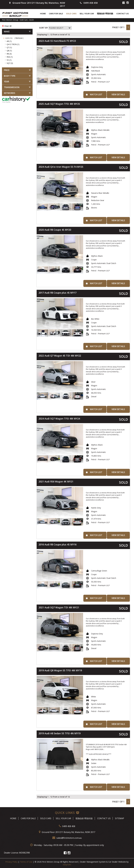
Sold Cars (71, 13)
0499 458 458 (89, 3)
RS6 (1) (10, 57)
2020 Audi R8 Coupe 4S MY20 (55, 230)
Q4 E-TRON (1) (13, 44)
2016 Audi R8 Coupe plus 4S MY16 (58, 544)
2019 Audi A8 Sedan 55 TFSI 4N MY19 (60, 733)
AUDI (32, 20)
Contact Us (122, 13)
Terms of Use (26, 862)
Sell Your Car (87, 13)
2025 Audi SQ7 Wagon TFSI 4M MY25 (59, 104)
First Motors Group (10, 20)
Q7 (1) (9, 47)
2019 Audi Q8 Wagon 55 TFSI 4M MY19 (60, 670)
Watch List (96, 94)
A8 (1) (9, 41)
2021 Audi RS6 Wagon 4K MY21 (56, 482)
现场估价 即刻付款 (105, 13)
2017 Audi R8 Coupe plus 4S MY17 (58, 293)
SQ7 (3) (10, 63)
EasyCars (67, 864)
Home (43, 13)
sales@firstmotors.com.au (67, 838)
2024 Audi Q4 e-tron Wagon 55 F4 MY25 (61, 167)
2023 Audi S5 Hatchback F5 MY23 (57, 41)
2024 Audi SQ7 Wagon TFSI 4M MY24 (59, 419)
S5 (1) (9, 60)
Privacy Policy (12, 862)
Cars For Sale (56, 13)
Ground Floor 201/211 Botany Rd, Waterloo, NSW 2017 (67, 832)
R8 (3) (9, 54)
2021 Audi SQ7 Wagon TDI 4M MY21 (59, 607)
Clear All (8, 26)
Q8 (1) (9, 51)
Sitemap (120, 818)
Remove (19, 38)
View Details (118, 94)
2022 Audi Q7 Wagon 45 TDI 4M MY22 (60, 356)
